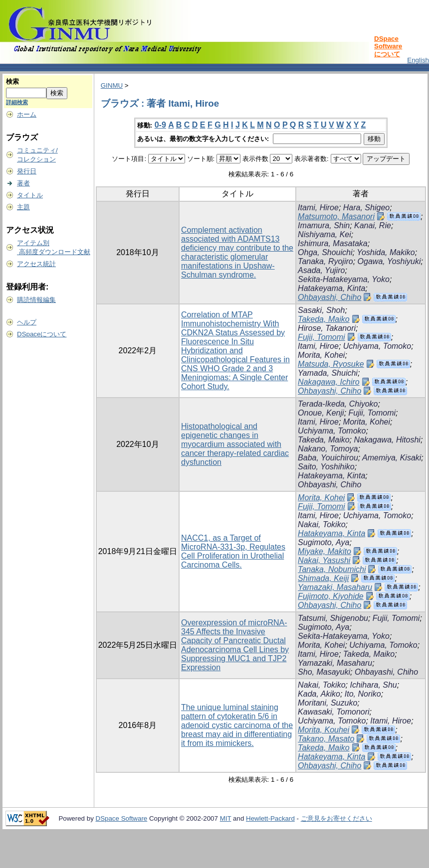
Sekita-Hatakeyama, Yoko (344, 279)
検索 (12, 81)
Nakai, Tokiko (322, 524)
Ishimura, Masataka (333, 243)
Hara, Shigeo (366, 208)
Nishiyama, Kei (324, 234)
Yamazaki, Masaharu (335, 587)
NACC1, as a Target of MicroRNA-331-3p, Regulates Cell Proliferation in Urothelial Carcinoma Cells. (233, 551)
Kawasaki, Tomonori (333, 712)
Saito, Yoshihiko (326, 467)
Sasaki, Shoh (321, 310)
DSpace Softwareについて (388, 46)
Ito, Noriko (363, 694)
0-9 (160, 125)
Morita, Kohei (321, 355)
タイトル (30, 195)
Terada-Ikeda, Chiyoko (338, 404)
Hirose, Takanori (327, 328)
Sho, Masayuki (324, 672)
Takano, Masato (326, 739)
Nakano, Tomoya (328, 449)
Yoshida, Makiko (386, 252)
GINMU (112, 85)
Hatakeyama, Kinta (331, 288)
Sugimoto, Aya (323, 542)
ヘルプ (27, 322)
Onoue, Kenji (321, 413)
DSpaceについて (42, 334)
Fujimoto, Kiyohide (331, 596)
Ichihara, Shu (373, 685)
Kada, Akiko (319, 694)
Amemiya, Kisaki (392, 458)
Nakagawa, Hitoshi (387, 440)
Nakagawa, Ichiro (329, 382)
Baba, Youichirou (328, 458)
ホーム (27, 114)
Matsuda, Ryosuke (331, 364)
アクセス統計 (36, 264)
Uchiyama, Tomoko (377, 346)
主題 (23, 207)
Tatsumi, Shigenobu (333, 618)
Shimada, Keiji (323, 578)
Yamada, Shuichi (328, 373)
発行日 (27, 171)
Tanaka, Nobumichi (332, 569)
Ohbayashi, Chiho (329, 297)
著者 (23, 183)
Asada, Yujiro (321, 270)
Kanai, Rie (373, 225)
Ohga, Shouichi (325, 252)
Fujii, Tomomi (322, 337)
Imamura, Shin (324, 225)
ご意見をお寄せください (336, 818)
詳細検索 (17, 102)
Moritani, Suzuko (327, 703)
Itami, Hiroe (318, 208)
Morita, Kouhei (323, 730)
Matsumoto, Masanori (336, 217)
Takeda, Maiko (323, 319)
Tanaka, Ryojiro (325, 261)
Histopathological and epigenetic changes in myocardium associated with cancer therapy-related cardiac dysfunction (235, 444)
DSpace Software (122, 818)
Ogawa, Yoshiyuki (389, 261)
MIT (226, 818)
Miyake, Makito (324, 551)
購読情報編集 (36, 300)
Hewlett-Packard (270, 818)
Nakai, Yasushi (324, 560)
